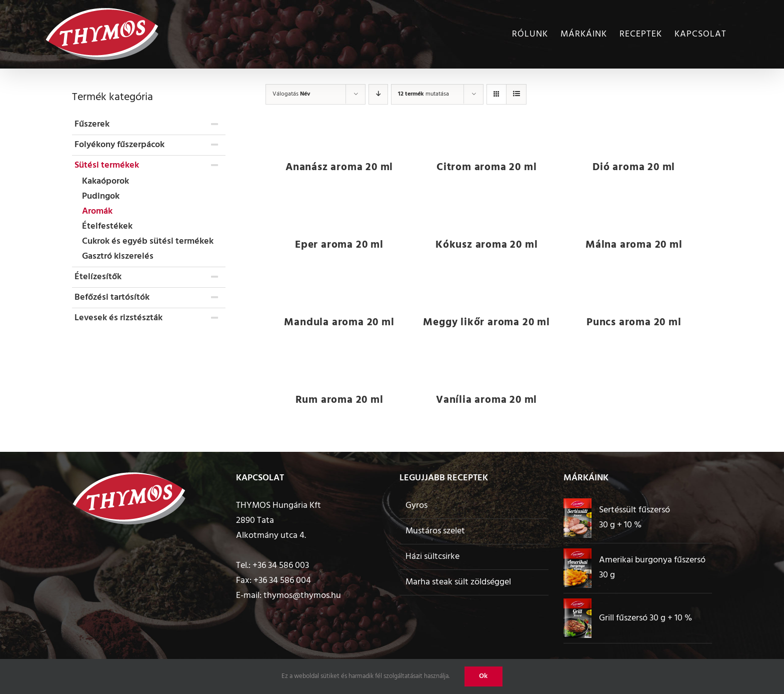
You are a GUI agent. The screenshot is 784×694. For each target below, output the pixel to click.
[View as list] (516, 94)
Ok (483, 676)
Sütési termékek (107, 165)
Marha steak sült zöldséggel (458, 582)
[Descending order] (378, 94)
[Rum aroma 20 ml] (339, 368)
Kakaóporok (105, 181)
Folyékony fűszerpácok (119, 145)
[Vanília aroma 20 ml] (487, 368)
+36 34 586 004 (282, 581)
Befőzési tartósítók (112, 297)
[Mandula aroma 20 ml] (339, 291)
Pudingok (101, 196)
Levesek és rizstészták (118, 318)
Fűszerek (92, 124)
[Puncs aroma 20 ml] (634, 291)
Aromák (97, 211)
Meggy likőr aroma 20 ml (486, 322)
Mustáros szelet (435, 531)
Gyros (416, 506)
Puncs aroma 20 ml (634, 322)
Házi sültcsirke (432, 557)
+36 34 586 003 (281, 566)
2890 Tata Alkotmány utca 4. (271, 528)
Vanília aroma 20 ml (486, 400)
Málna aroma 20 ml (634, 245)
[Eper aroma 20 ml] (339, 213)
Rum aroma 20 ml (339, 400)
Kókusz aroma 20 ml (486, 245)
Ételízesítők (98, 277)
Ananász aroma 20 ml (339, 167)
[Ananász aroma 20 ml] (339, 136)
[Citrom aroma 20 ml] (487, 136)
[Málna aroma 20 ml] (634, 213)
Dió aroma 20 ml (634, 167)
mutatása (423, 94)
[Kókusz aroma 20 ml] (487, 213)
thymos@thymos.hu (302, 596)
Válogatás (291, 94)
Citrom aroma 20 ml (486, 167)
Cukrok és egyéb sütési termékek (148, 241)
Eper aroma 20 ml (339, 245)
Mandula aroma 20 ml (339, 322)
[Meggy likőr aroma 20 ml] (487, 291)
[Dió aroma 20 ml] (634, 136)
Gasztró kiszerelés (118, 256)
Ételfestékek (107, 226)
